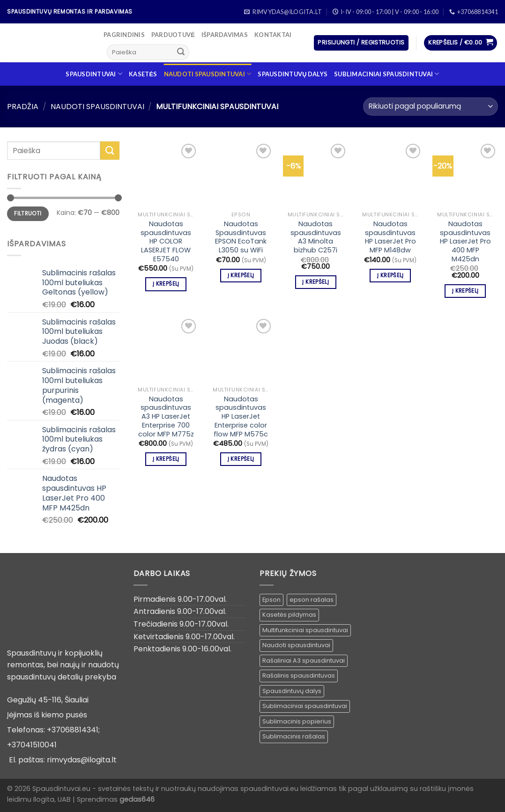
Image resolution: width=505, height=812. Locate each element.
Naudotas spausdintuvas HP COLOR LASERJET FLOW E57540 (166, 242)
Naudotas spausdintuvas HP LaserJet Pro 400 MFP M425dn (465, 242)
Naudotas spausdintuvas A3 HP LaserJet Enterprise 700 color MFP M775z (166, 417)
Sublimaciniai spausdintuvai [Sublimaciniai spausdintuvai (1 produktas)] (305, 706)
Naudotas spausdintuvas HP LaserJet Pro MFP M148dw (390, 237)
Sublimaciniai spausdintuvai (386, 74)
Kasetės (143, 74)
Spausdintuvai (94, 74)
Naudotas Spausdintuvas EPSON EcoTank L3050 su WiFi (241, 237)
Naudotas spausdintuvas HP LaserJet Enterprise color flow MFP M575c (241, 417)
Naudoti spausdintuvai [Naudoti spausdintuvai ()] (296, 645)
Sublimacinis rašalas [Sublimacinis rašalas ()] (294, 736)
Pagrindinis (124, 35)
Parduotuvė (173, 35)
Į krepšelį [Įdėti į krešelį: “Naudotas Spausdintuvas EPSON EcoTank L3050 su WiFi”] (241, 275)
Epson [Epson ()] (271, 600)
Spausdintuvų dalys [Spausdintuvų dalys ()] (292, 691)
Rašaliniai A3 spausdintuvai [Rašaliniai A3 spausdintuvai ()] (304, 661)
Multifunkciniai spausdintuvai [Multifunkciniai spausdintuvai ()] (305, 630)
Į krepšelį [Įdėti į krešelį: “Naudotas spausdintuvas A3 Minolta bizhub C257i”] (315, 282)
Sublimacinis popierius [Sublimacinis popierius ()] (297, 721)
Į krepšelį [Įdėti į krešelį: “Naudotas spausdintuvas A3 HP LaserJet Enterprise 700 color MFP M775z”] (166, 459)
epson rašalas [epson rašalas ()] (312, 600)
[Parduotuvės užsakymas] (431, 107)
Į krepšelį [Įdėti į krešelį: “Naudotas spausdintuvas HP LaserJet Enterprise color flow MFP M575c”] (241, 459)
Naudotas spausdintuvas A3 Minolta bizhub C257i (316, 237)
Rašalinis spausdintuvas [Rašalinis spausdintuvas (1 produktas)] (299, 675)
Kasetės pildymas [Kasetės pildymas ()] (289, 615)
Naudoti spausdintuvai (208, 74)
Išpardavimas (225, 35)
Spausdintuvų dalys (293, 74)
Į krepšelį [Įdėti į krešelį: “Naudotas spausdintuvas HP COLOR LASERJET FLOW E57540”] (166, 284)
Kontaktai (273, 35)
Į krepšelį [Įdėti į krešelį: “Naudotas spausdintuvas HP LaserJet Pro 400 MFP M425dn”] (465, 291)
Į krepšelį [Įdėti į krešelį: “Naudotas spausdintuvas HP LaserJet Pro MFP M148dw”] (390, 275)
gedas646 (137, 799)
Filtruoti (28, 214)
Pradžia (23, 107)
